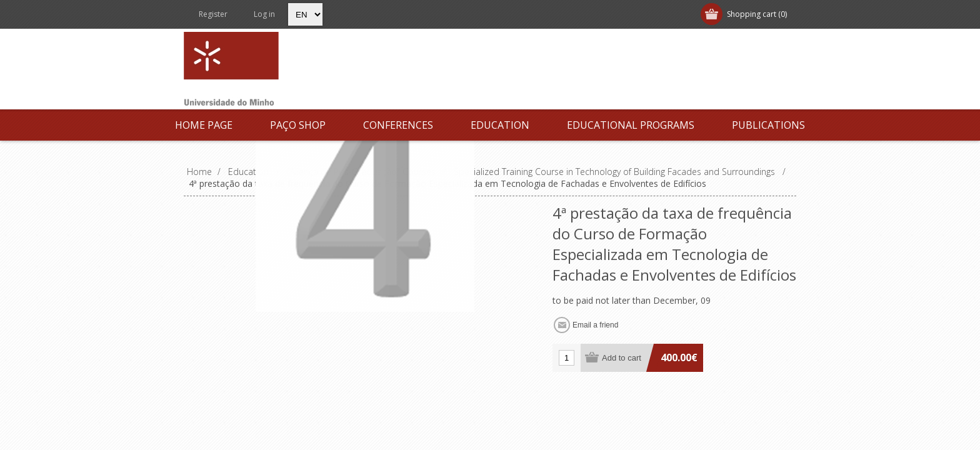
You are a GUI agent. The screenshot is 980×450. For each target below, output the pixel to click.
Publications (768, 125)
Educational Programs (631, 125)
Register (213, 14)
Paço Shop (298, 125)
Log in (264, 14)
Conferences (398, 125)
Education (500, 125)
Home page (204, 125)
